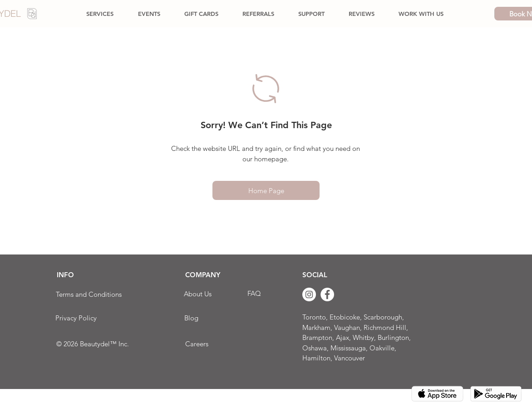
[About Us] (198, 294)
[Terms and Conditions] (89, 294)
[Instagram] (309, 294)
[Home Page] (266, 190)
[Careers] (197, 344)
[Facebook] (327, 294)
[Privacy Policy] (76, 318)
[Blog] (191, 318)
